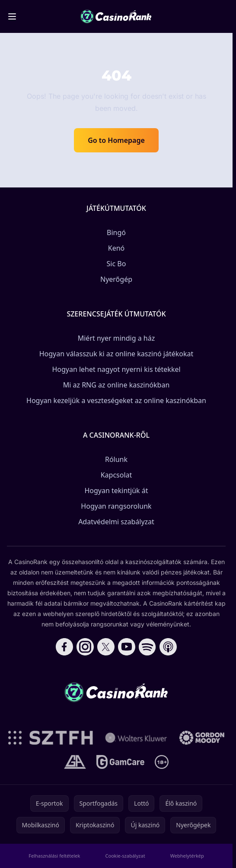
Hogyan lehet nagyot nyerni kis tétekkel (116, 369)
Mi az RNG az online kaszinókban (116, 385)
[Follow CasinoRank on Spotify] (147, 647)
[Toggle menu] (12, 16)
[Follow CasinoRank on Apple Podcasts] (168, 647)
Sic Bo (116, 264)
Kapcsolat (116, 475)
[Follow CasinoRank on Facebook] (64, 647)
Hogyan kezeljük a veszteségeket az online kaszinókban (116, 400)
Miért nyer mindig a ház (116, 338)
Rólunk (116, 459)
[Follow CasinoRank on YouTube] (127, 647)
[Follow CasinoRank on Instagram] (85, 647)
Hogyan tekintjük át (116, 490)
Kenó (116, 248)
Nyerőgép (116, 279)
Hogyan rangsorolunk (116, 506)
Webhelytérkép (187, 856)
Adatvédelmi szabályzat (116, 522)
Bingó (116, 232)
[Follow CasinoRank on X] (106, 647)
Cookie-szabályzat (125, 856)
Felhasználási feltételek (54, 856)
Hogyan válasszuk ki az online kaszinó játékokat (116, 354)
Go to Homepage (116, 140)
